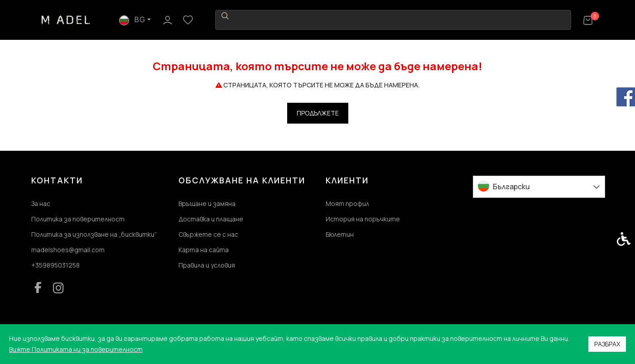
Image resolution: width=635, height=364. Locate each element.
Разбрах (607, 344)
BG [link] (512, 19)
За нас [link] (41, 204)
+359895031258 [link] (55, 265)
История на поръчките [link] (363, 219)
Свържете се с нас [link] (208, 234)
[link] (66, 19)
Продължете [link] (318, 113)
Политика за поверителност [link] (78, 219)
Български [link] (511, 187)
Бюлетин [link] (340, 234)
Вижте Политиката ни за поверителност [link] (76, 349)
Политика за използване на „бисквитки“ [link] (94, 234)
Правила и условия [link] (207, 265)
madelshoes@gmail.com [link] (68, 250)
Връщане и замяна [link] (207, 204)
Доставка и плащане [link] (211, 219)
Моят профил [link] (347, 204)
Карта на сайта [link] (204, 250)
